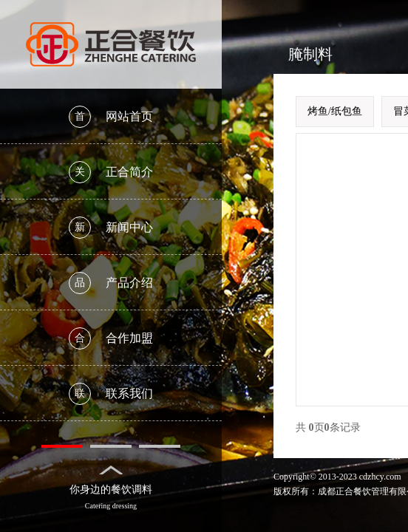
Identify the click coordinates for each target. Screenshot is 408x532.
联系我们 (111, 394)
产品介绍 (111, 283)
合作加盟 (111, 338)
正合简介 (111, 172)
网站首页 (111, 117)
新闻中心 (111, 228)
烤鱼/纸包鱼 (335, 111)
